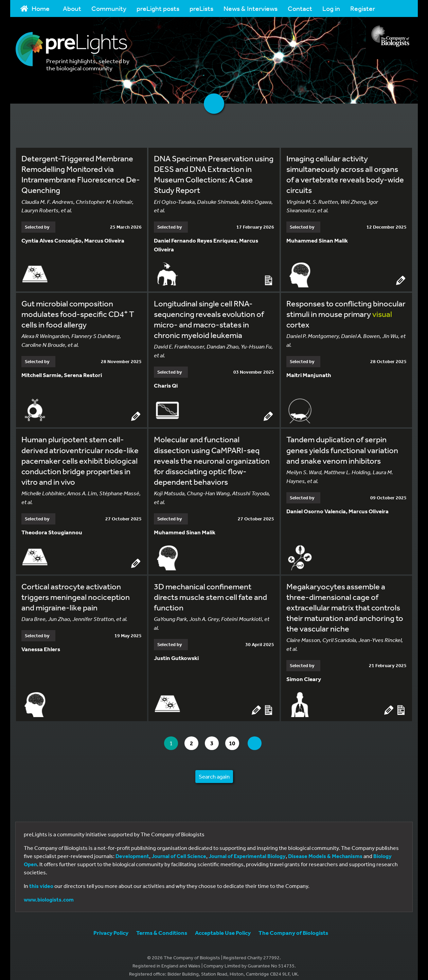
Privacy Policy (111, 926)
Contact (300, 8)
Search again (214, 770)
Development (132, 850)
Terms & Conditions (162, 926)
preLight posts (158, 8)
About (72, 8)
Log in (331, 8)
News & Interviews (251, 8)
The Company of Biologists (293, 926)
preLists (201, 8)
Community (109, 8)
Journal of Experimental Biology (247, 850)
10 (238, 737)
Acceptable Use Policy (223, 926)
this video (41, 880)
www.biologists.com (49, 893)
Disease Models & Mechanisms (325, 850)
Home (35, 8)
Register (363, 8)
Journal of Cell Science (179, 850)
